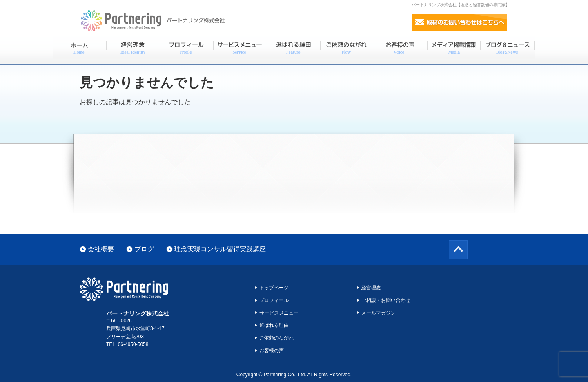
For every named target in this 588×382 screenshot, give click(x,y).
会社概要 (101, 249)
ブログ (144, 249)
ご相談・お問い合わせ (386, 300)
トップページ (274, 288)
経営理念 (371, 288)
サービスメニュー (279, 313)
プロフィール (274, 300)
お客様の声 (272, 351)
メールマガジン (379, 313)
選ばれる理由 (274, 325)
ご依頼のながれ (276, 338)
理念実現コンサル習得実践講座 (220, 249)
